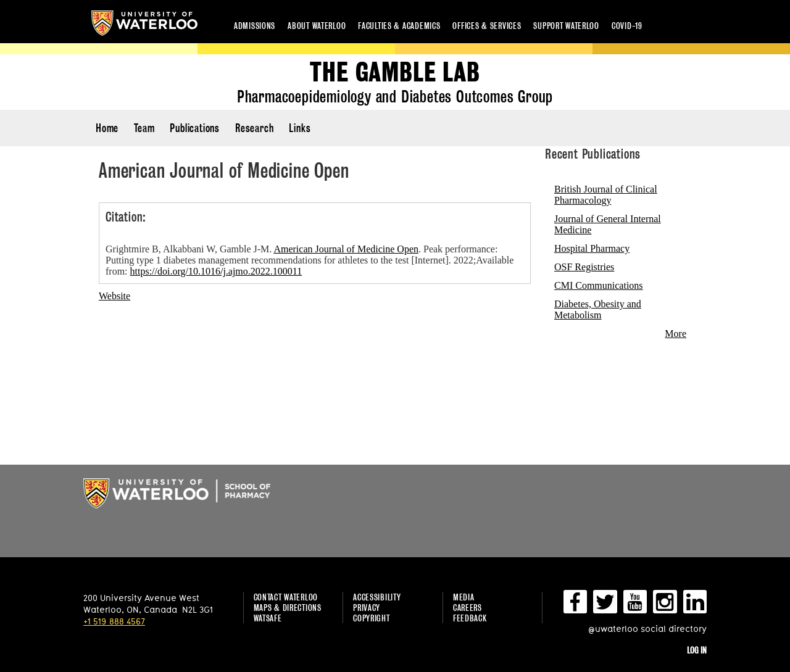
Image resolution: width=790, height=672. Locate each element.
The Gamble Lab (395, 73)
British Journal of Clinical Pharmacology (606, 195)
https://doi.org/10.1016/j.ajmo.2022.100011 (216, 271)
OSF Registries (584, 267)
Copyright (371, 618)
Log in (697, 650)
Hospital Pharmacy (592, 248)
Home (107, 128)
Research (254, 128)
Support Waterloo (566, 26)
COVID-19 (627, 26)
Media (464, 597)
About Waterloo (317, 26)
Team (144, 128)
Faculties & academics (399, 26)
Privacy (367, 608)
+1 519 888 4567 (114, 621)
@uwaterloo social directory (647, 628)
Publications (195, 128)
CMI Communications (599, 285)
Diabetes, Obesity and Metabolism (598, 309)
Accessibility (377, 597)
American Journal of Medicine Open (346, 249)
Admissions (255, 26)
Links (300, 128)
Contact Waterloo (286, 597)
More (676, 334)
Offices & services (487, 26)
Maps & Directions (288, 608)
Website (114, 296)
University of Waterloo (144, 23)
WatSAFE (268, 618)
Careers (468, 608)
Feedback (470, 618)
